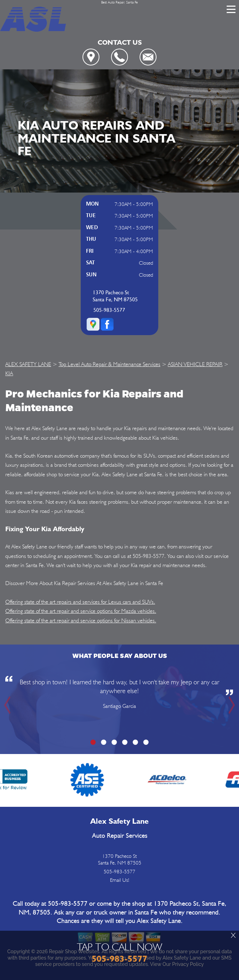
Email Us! (120, 880)
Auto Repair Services (120, 836)
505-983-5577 (109, 310)
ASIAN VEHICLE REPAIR (195, 364)
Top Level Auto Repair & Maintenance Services (109, 364)
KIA (9, 373)
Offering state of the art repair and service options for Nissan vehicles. (81, 620)
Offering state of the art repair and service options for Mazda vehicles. (81, 611)
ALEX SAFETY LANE (28, 364)
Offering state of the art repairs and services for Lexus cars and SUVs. (80, 602)
